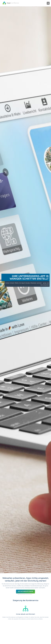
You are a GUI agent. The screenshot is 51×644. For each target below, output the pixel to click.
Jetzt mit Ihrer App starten (25, 591)
